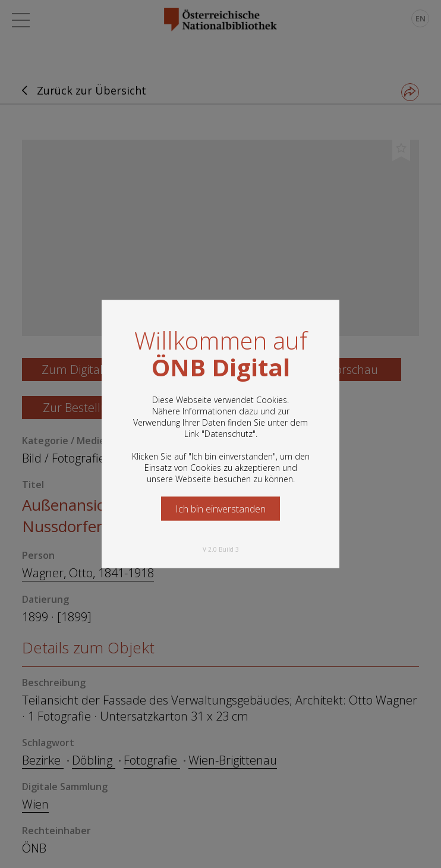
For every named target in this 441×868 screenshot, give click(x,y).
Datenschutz (229, 434)
